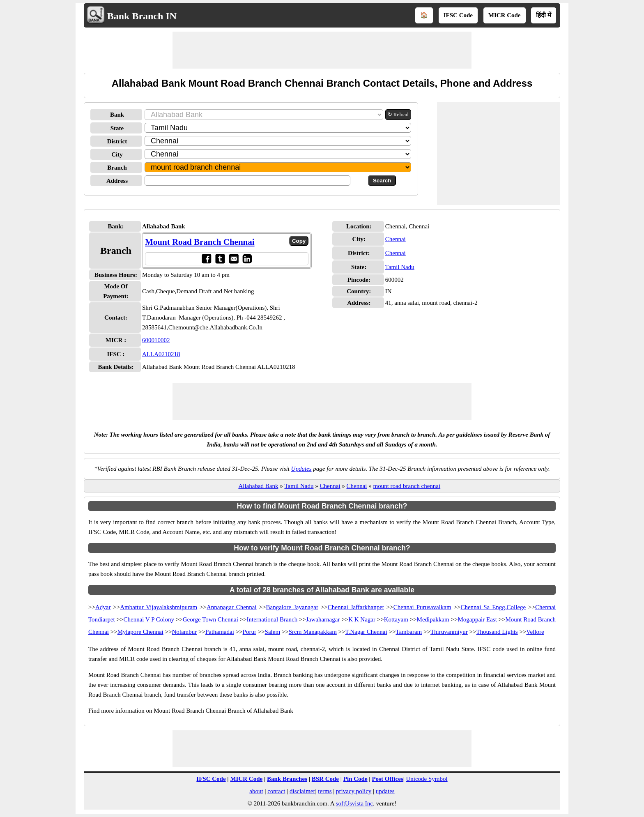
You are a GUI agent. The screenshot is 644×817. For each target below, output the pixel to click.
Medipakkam (433, 619)
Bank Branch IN (142, 16)
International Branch (272, 619)
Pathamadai (220, 632)
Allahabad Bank (258, 486)
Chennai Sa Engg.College (493, 607)
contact (276, 791)
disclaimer (302, 791)
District (117, 141)
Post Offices (387, 779)
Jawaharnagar (323, 619)
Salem (273, 632)
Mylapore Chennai (140, 632)
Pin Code (355, 779)
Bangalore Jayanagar (292, 607)
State (117, 128)
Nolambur (184, 632)
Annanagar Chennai (232, 607)
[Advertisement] (322, 50)
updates (385, 791)
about (256, 791)
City (117, 154)
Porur (250, 632)
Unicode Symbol (427, 779)
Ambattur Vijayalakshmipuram (159, 607)
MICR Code (505, 15)
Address (117, 181)
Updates (301, 469)
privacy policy (354, 791)
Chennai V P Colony (149, 619)
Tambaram (409, 632)
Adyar (103, 607)
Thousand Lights (497, 632)
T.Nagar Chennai (366, 632)
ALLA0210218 (161, 354)
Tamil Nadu (400, 267)
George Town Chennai (210, 619)
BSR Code (325, 779)
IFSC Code (458, 15)
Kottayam (396, 619)
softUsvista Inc (354, 803)
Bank (117, 115)
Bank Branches (287, 779)
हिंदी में (544, 15)
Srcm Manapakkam (313, 632)
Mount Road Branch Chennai (200, 242)
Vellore (535, 632)
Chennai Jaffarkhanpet (356, 607)
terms (325, 791)
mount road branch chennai (407, 486)
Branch (117, 168)
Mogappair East (477, 619)
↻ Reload (398, 114)
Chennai (396, 239)
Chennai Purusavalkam (422, 607)
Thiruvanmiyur (449, 632)
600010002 (156, 340)
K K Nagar (362, 619)
